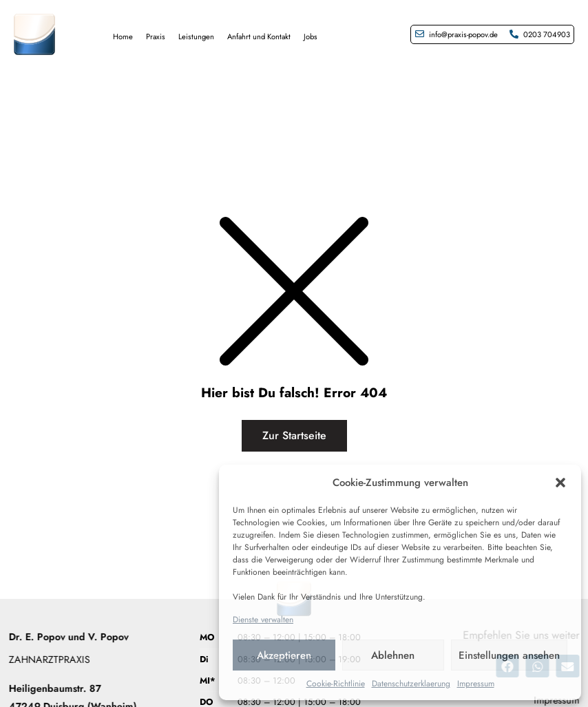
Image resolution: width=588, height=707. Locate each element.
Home (123, 36)
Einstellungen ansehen (509, 655)
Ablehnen (393, 655)
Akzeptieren (284, 655)
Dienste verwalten (263, 620)
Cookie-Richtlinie (336, 684)
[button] (560, 483)
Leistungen (196, 36)
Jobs (311, 36)
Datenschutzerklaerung (411, 684)
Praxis (156, 36)
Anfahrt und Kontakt (259, 36)
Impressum (476, 684)
